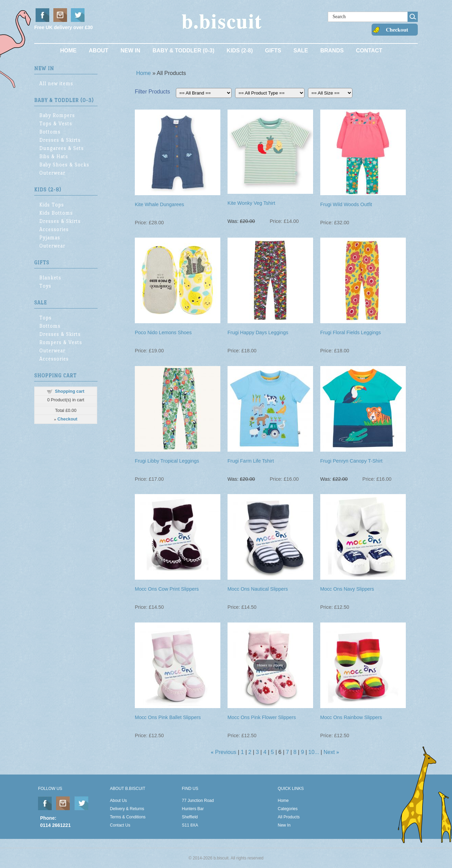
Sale (301, 51)
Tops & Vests (56, 123)
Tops (46, 318)
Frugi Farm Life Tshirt (251, 461)
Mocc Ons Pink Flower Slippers (262, 717)
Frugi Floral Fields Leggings (351, 332)
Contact (369, 51)
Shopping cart (69, 391)
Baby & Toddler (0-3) (184, 51)
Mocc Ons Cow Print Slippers (167, 589)
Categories (288, 809)
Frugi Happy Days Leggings (258, 332)
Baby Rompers (57, 115)
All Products (289, 817)
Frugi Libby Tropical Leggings (167, 461)
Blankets (50, 278)
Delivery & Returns (127, 809)
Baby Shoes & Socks (64, 165)
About (99, 51)
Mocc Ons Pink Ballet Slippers (168, 717)
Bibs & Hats (54, 156)
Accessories (54, 229)
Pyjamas (50, 237)
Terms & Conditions (128, 817)
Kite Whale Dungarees (159, 204)
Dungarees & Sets (62, 148)
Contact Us (120, 825)
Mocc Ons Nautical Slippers (258, 589)
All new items (56, 83)
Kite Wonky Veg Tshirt (251, 203)
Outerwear (52, 173)
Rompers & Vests (61, 342)
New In (130, 51)
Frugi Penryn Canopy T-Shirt (351, 461)
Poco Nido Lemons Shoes (163, 332)
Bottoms (50, 132)
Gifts (273, 51)
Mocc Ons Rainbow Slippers (351, 717)
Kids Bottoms (56, 213)
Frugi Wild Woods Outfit (346, 204)
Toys (45, 286)
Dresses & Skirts (60, 140)
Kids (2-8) (240, 51)
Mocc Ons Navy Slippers (347, 589)
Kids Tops (52, 205)
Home (68, 51)
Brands (332, 51)
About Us (118, 801)
